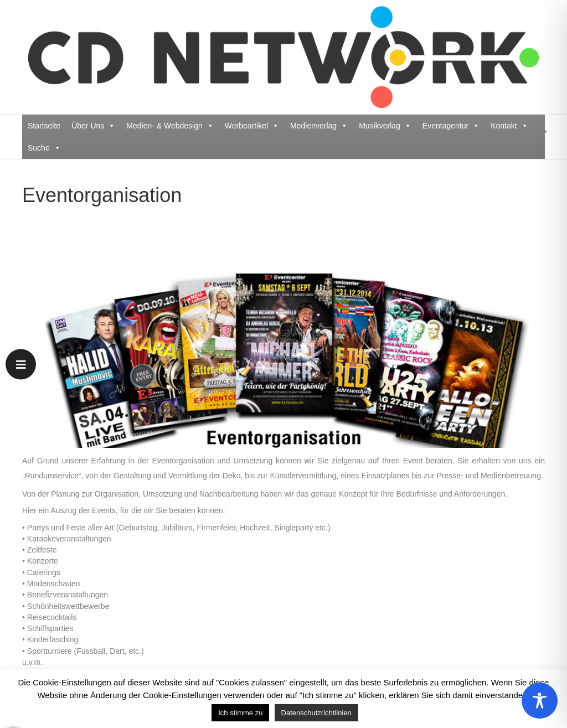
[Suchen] (538, 127)
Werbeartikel (252, 126)
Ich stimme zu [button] (240, 713)
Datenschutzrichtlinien (316, 713)
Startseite (44, 126)
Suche (44, 148)
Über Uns (93, 126)
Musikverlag (385, 126)
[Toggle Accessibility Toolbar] (540, 701)
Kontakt (509, 126)
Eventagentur (451, 126)
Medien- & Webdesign (170, 126)
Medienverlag (319, 126)
